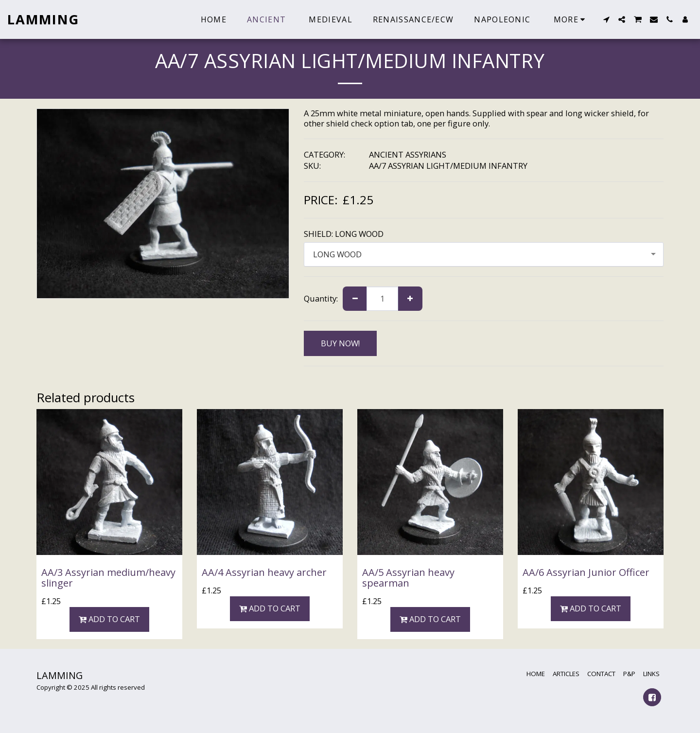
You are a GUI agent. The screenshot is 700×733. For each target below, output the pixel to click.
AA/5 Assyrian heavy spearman (408, 578)
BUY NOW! (340, 343)
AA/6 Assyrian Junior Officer (586, 572)
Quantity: (321, 298)
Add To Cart (110, 619)
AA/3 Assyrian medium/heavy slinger (108, 578)
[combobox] (484, 254)
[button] (606, 19)
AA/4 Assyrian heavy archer (264, 572)
